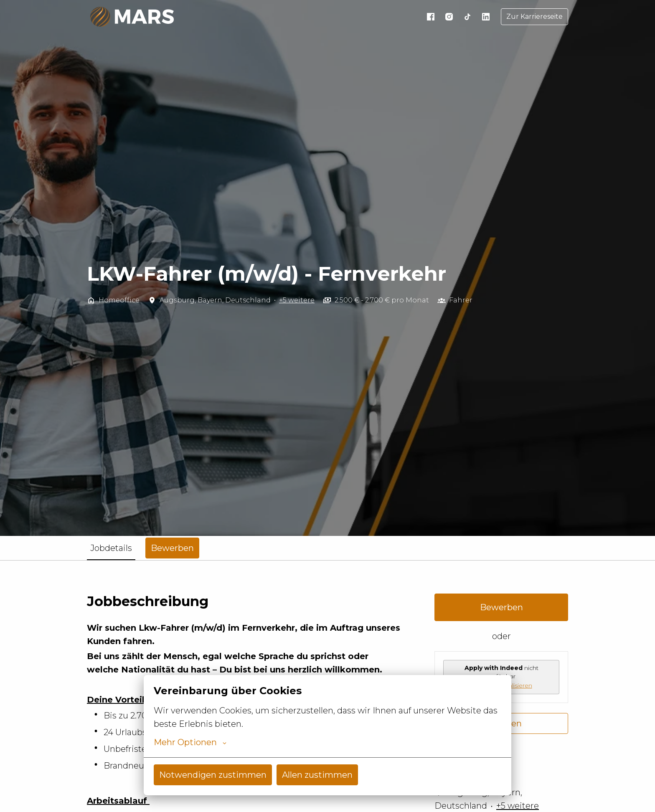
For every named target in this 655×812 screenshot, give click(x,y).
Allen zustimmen (317, 775)
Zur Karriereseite (534, 16)
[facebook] (431, 17)
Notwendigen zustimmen (213, 775)
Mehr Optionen (190, 742)
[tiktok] (467, 17)
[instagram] (449, 17)
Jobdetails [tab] (111, 548)
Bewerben (501, 607)
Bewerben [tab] (172, 548)
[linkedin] (486, 17)
